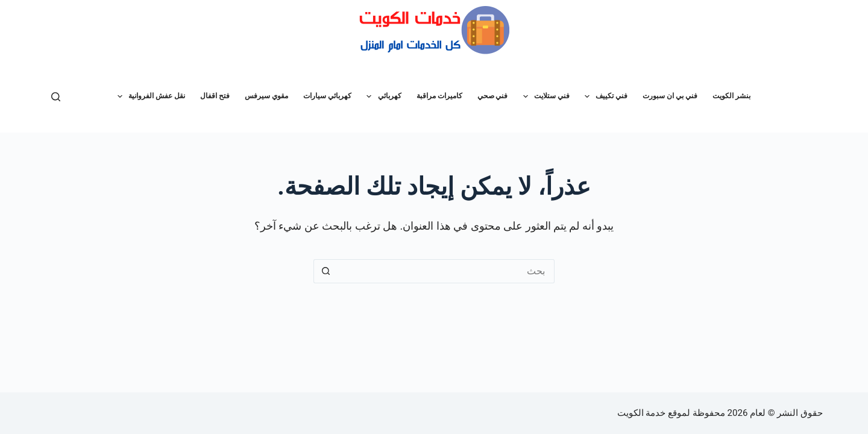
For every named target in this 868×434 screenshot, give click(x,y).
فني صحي (493, 96)
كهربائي (381, 96)
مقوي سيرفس (266, 96)
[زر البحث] (325, 271)
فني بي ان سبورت (670, 96)
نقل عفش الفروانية (149, 96)
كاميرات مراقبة (439, 96)
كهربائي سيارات (327, 96)
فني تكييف (604, 96)
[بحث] (56, 97)
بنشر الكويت (731, 96)
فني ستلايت (544, 96)
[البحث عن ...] (446, 271)
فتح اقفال (215, 96)
